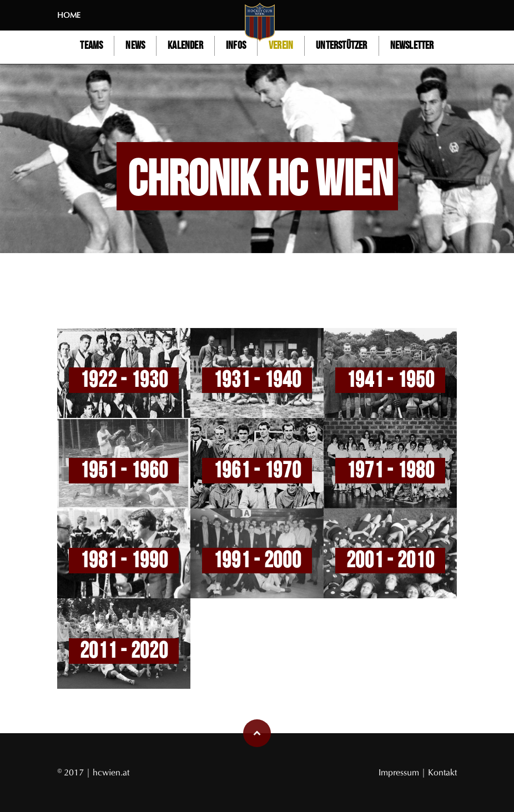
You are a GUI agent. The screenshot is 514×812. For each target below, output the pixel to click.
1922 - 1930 (124, 380)
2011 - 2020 (124, 651)
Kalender (185, 46)
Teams (91, 46)
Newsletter (412, 46)
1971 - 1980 (390, 471)
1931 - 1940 (257, 380)
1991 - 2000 (257, 561)
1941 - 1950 (390, 380)
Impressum (400, 772)
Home (69, 15)
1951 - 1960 (124, 471)
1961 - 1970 (257, 471)
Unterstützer (341, 46)
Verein (281, 46)
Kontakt (442, 772)
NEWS (135, 46)
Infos (236, 46)
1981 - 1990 (124, 561)
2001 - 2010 (390, 561)
